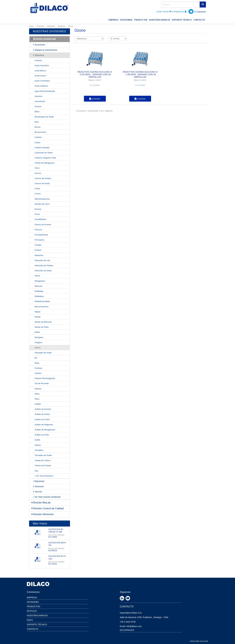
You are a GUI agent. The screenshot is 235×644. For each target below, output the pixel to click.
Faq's (30, 620)
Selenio (38, 389)
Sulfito (37, 440)
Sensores (38, 486)
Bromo (38, 127)
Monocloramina (42, 307)
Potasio (38, 373)
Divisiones (33, 602)
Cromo (38, 194)
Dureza (38, 209)
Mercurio (39, 286)
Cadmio (38, 137)
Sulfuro (38, 445)
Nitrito (37, 332)
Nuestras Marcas (37, 615)
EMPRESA (114, 20)
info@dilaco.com (134, 626)
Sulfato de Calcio (42, 414)
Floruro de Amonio (43, 225)
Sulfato (38, 404)
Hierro (37, 276)
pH (36, 358)
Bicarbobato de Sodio (44, 117)
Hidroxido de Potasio (44, 266)
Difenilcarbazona (42, 199)
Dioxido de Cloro (42, 204)
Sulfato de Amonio (43, 409)
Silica (37, 394)
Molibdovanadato (42, 301)
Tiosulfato (39, 450)
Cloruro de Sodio (42, 183)
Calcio (37, 142)
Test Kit (37, 492)
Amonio (38, 106)
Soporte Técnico (37, 624)
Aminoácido (40, 101)
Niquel (37, 312)
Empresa (32, 597)
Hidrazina (39, 255)
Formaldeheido (41, 235)
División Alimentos (42, 514)
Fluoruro (38, 230)
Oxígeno (38, 342)
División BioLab (41, 503)
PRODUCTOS (141, 20)
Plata (37, 363)
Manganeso (40, 281)
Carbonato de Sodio (44, 153)
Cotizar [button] (95, 99)
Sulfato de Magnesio (44, 425)
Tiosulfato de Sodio (43, 455)
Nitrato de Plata (42, 327)
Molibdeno (39, 296)
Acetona (38, 60)
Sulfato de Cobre (42, 419)
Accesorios (39, 45)
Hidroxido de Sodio (43, 271)
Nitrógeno (39, 337)
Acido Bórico (40, 71)
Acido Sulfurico (41, 86)
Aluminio (39, 96)
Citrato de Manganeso (45, 163)
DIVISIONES (127, 20)
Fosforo (38, 250)
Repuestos (39, 481)
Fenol (37, 214)
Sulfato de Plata (42, 435)
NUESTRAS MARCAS (160, 20)
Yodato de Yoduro (43, 460)
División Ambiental (43, 39)
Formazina (39, 240)
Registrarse (179, 12)
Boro (37, 122)
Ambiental (51, 26)
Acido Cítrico (40, 76)
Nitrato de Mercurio (43, 322)
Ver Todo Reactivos (44, 476)
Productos (40, 26)
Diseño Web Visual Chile (199, 641)
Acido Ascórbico (42, 65)
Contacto (33, 629)
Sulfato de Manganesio (45, 430)
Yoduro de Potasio (43, 466)
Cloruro (38, 173)
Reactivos (61, 26)
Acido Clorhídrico (42, 81)
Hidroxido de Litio (42, 260)
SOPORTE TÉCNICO (182, 20)
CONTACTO (200, 20)
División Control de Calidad (47, 508)
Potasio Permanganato (45, 378)
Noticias (32, 611)
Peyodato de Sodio (43, 353)
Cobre (37, 189)
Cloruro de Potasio (43, 178)
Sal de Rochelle (42, 383)
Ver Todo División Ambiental (47, 497)
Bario (37, 112)
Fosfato (38, 245)
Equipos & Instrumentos (45, 50)
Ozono (38, 348)
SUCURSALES (127, 630)
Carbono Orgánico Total (45, 158)
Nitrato (38, 317)
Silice (37, 399)
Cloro (37, 168)
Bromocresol (40, 132)
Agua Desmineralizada (45, 91)
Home (31, 26)
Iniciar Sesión (163, 12)
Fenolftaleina (40, 219)
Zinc (36, 471)
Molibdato (39, 291)
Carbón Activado (42, 148)
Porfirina (38, 368)
